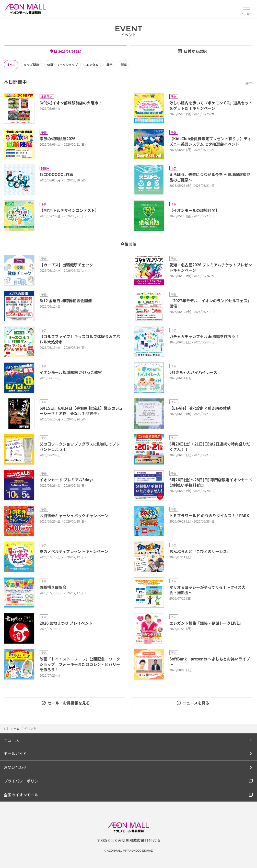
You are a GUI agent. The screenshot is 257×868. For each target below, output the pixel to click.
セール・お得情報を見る (65, 703)
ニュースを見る (193, 703)
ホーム (12, 728)
